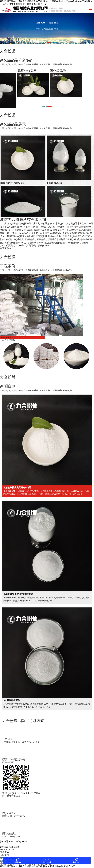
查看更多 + (5, 248)
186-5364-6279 (8, 338)
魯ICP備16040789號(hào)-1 (14, 841)
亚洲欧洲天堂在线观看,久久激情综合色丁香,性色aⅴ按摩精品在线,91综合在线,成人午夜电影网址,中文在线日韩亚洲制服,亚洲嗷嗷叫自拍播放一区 (47, 3)
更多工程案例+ (9, 340)
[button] (44, 42)
